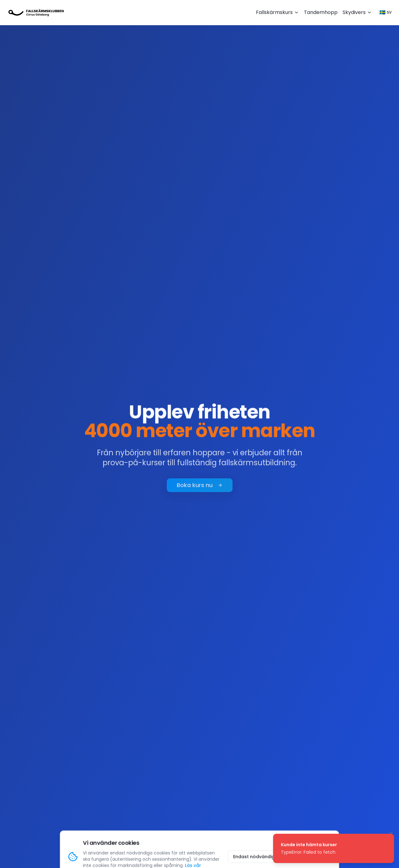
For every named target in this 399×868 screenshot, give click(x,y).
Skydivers (357, 12)
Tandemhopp (321, 12)
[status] (334, 848)
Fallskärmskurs (277, 12)
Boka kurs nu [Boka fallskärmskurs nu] (200, 487)
